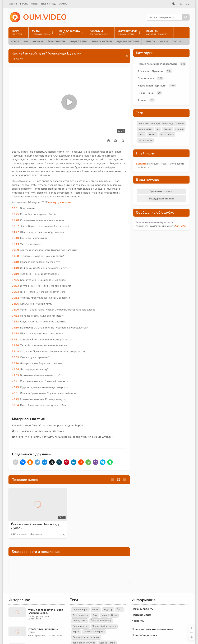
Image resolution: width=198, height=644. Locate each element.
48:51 (15, 393)
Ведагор (108, 610)
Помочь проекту (142, 609)
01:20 (15, 220)
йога (95, 615)
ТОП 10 (177, 42)
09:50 (15, 250)
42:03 (15, 375)
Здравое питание (128, 42)
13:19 (15, 262)
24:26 (15, 304)
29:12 (15, 322)
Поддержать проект (162, 199)
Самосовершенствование (86, 637)
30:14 (15, 334)
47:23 (15, 387)
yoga (104, 615)
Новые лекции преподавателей (157, 64)
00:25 (15, 214)
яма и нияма (167, 135)
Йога (119, 610)
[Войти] (181, 4)
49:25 (15, 399)
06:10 (15, 238)
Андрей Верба (79, 42)
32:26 (15, 345)
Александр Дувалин (150, 71)
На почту (17, 59)
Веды (114, 615)
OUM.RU (63, 4)
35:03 (15, 357)
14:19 (15, 268)
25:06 (15, 310)
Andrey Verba (80, 621)
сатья (141, 135)
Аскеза (142, 100)
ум (158, 129)
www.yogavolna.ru (59, 202)
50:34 (15, 405)
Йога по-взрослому (101, 621)
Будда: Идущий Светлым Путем (43, 631)
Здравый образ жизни (104, 626)
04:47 (15, 232)
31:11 (15, 340)
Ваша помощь (48, 4)
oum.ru (96, 610)
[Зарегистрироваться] (188, 4)
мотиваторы (145, 140)
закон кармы (146, 129)
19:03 (15, 286)
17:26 (15, 280)
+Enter (181, 226)
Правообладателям (144, 635)
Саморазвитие (80, 626)
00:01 (15, 208)
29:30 (15, 328)
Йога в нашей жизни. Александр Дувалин (38, 431)
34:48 (15, 351)
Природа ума (146, 78)
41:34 (15, 369)
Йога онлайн (56, 42)
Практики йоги (102, 42)
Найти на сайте (142, 615)
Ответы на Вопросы (94, 632)
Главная (13, 4)
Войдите (141, 164)
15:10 (15, 274)
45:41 (15, 381)
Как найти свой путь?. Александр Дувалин (161, 124)
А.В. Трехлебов (80, 615)
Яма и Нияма (146, 93)
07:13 (15, 244)
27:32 (15, 316)
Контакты (138, 621)
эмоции (179, 129)
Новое (15, 42)
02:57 (15, 226)
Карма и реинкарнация (152, 86)
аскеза (167, 129)
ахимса (152, 135)
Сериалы (150, 42)
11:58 (15, 256)
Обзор (34, 4)
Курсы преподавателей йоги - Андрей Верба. (45, 611)
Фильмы (24, 4)
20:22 (15, 292)
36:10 (15, 363)
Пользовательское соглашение (152, 629)
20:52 (15, 298)
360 (26, 42)
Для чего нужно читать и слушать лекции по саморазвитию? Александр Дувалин (63, 437)
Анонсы (38, 42)
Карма (76, 632)
